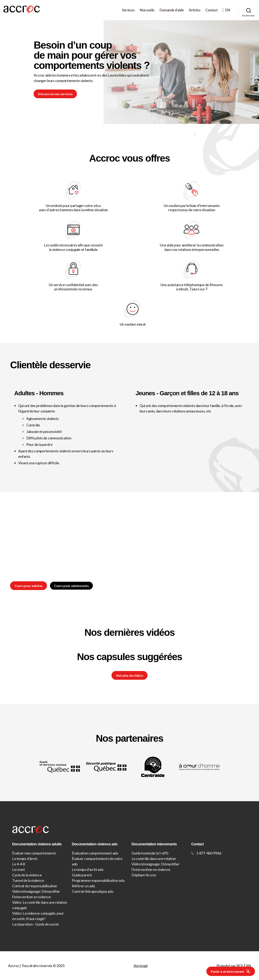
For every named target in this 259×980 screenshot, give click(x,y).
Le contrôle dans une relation (154, 859)
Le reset (19, 869)
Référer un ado (83, 886)
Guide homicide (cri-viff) (150, 853)
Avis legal (141, 966)
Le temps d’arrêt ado (88, 869)
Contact (212, 10)
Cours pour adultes (29, 586)
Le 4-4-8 (19, 864)
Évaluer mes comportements (34, 853)
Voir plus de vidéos (130, 675)
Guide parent (82, 875)
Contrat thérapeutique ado (92, 891)
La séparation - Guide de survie (36, 924)
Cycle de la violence (27, 875)
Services (128, 10)
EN (228, 10)
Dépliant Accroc (144, 875)
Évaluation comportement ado (95, 853)
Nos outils (147, 10)
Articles (195, 10)
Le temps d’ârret (25, 859)
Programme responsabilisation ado (98, 880)
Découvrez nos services (55, 94)
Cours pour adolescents (71, 586)
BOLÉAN (244, 966)
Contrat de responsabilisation (35, 886)
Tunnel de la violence (28, 880)
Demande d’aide (172, 10)
